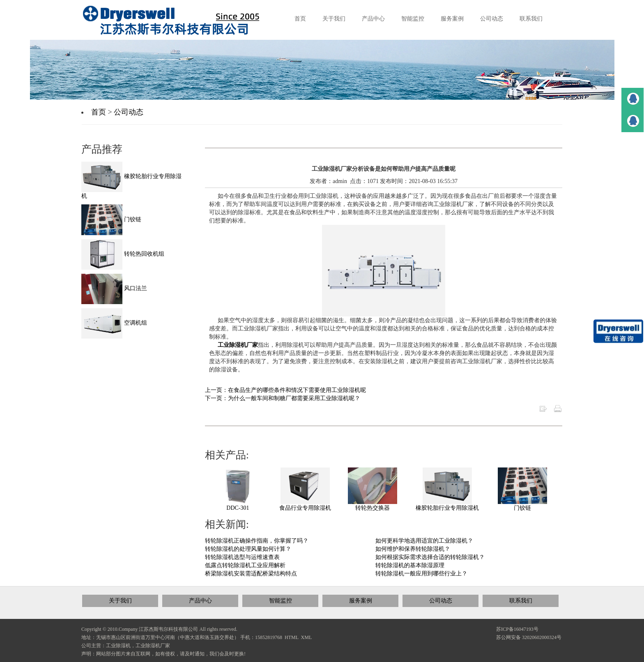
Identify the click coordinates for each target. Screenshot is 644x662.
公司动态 (129, 112)
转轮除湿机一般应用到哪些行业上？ (421, 574)
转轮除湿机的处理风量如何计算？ (248, 549)
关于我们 (120, 601)
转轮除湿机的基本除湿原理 (410, 565)
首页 (99, 112)
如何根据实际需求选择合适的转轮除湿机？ (430, 557)
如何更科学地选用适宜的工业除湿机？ (424, 541)
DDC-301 (238, 508)
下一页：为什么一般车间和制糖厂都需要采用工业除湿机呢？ (283, 398)
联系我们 (521, 601)
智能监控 (281, 601)
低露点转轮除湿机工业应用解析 (245, 565)
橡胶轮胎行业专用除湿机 (447, 508)
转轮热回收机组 (123, 254)
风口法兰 (114, 288)
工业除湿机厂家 (238, 345)
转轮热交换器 (373, 508)
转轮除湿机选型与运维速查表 (242, 557)
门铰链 (522, 508)
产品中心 (200, 601)
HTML (292, 637)
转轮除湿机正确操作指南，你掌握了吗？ (257, 541)
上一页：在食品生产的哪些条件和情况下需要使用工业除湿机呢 (285, 390)
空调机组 (114, 323)
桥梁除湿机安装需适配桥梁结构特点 (251, 574)
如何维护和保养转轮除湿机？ (413, 549)
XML (307, 637)
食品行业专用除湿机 (305, 508)
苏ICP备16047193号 (517, 629)
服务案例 (361, 601)
